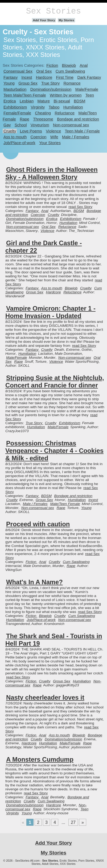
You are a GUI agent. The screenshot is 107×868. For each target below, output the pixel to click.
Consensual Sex (18, 71)
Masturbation (15, 89)
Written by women (66, 95)
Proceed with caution (38, 524)
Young (9, 83)
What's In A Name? (34, 582)
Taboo (54, 107)
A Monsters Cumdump (40, 759)
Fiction (52, 65)
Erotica (10, 101)
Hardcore (44, 77)
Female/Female (17, 113)
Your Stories (50, 143)
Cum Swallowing (70, 71)
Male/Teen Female (65, 504)
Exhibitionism (15, 107)
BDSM (79, 101)
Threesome (43, 119)
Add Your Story (44, 20)
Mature (44, 101)
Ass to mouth (15, 137)
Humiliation (73, 107)
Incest (27, 77)
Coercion (39, 137)
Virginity (38, 107)
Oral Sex (44, 71)
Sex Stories (53, 11)
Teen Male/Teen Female (25, 95)
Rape (24, 119)
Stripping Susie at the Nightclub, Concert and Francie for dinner (55, 381)
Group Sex (28, 83)
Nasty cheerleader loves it (45, 697)
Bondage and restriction (78, 119)
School (21, 125)
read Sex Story (80, 207)
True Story (50, 83)
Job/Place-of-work (19, 143)
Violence (53, 131)
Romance (72, 83)
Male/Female (87, 89)
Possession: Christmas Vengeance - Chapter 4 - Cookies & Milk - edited (54, 451)
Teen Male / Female (82, 131)
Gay (7, 125)
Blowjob (69, 65)
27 (73, 822)
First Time (65, 77)
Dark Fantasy (89, 77)
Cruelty (10, 131)
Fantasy (11, 77)
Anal (84, 65)
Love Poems (31, 131)
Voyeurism (40, 125)
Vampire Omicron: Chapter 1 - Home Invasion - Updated (50, 312)
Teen (90, 95)
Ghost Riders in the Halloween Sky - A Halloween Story (52, 173)
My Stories (66, 20)
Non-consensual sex (71, 125)
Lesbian (27, 101)
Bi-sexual (62, 101)
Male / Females (76, 137)
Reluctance (65, 113)
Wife (54, 137)
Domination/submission (51, 89)
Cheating (43, 113)
